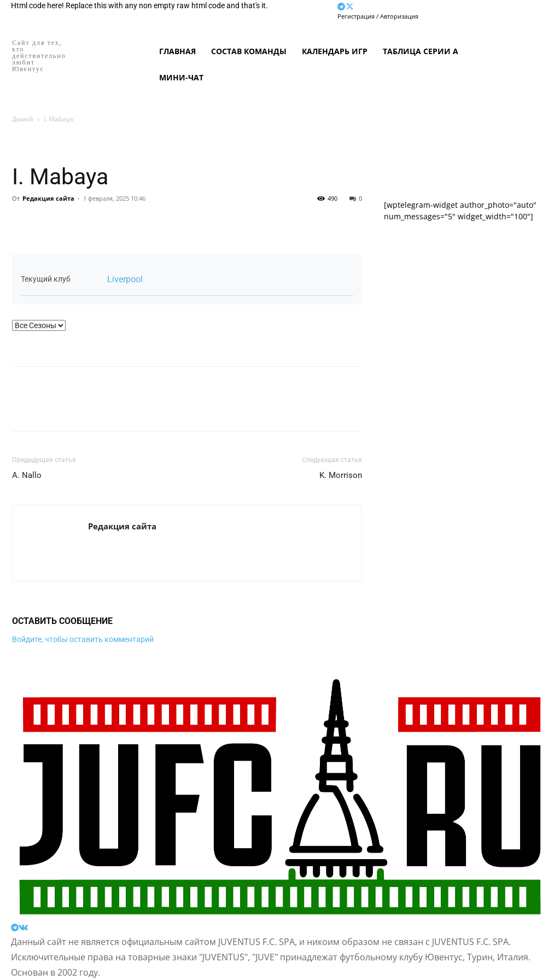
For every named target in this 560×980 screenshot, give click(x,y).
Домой (23, 119)
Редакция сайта (48, 198)
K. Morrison (341, 475)
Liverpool (125, 279)
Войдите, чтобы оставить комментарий (83, 639)
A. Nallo (27, 475)
